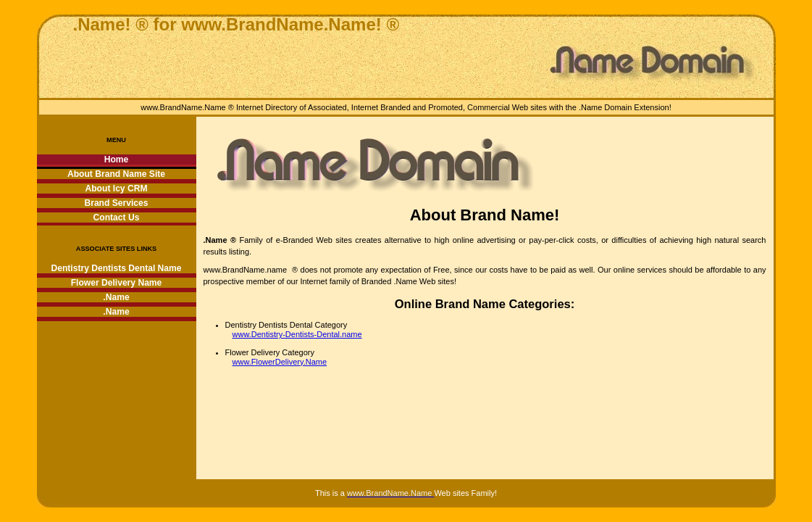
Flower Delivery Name (117, 283)
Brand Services (116, 203)
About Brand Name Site (116, 174)
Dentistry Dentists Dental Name (116, 268)
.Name (116, 297)
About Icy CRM (117, 188)
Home (117, 159)
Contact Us (117, 217)
